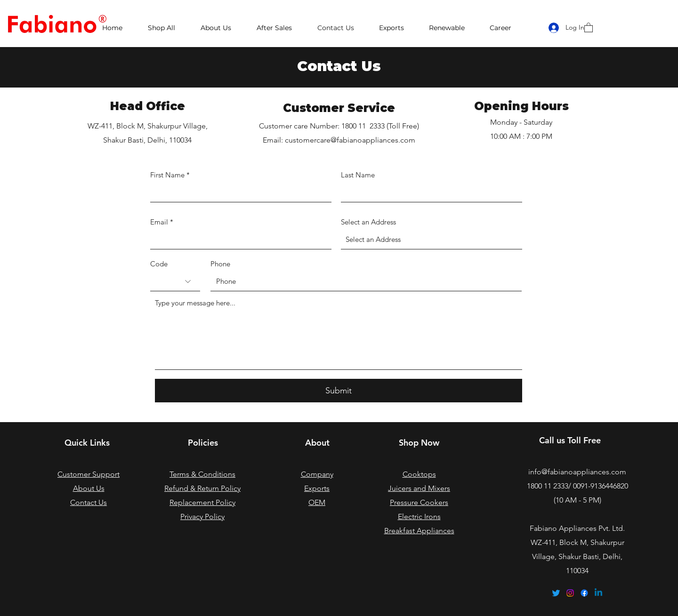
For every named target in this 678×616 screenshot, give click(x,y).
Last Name (358, 175)
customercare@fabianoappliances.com (350, 140)
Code (159, 264)
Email (159, 222)
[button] (589, 27)
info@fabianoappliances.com (577, 472)
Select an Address (368, 222)
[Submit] (339, 391)
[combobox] (432, 240)
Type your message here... (195, 303)
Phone (220, 264)
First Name (167, 175)
